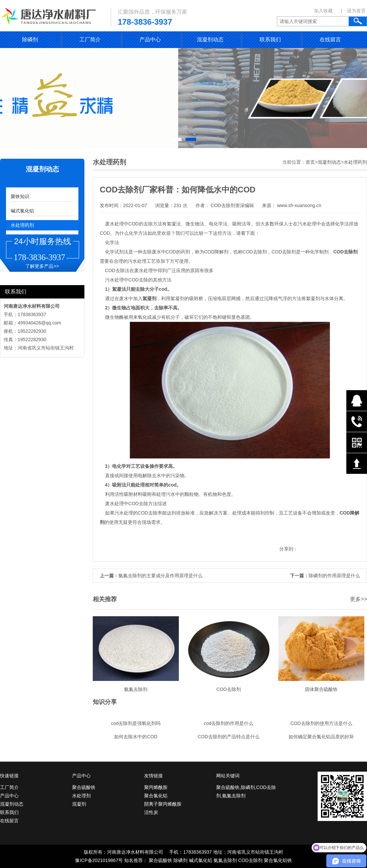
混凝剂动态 (210, 40)
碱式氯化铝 (22, 211)
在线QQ (357, 400)
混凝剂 (79, 804)
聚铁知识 (20, 196)
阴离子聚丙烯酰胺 (163, 804)
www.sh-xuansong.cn (299, 205)
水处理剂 (81, 796)
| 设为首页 (353, 11)
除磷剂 (30, 40)
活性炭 (151, 812)
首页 (310, 162)
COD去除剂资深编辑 (232, 205)
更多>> (358, 599)
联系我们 (270, 40)
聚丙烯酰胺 (156, 787)
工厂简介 (90, 40)
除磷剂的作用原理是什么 (334, 576)
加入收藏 (323, 11)
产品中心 (150, 40)
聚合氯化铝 (156, 796)
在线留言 (330, 40)
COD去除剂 (250, 860)
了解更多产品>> (42, 266)
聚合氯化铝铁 (278, 860)
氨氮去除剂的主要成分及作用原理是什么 (160, 576)
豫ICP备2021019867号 (99, 860)
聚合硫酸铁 (84, 787)
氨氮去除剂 (225, 860)
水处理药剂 (22, 225)
